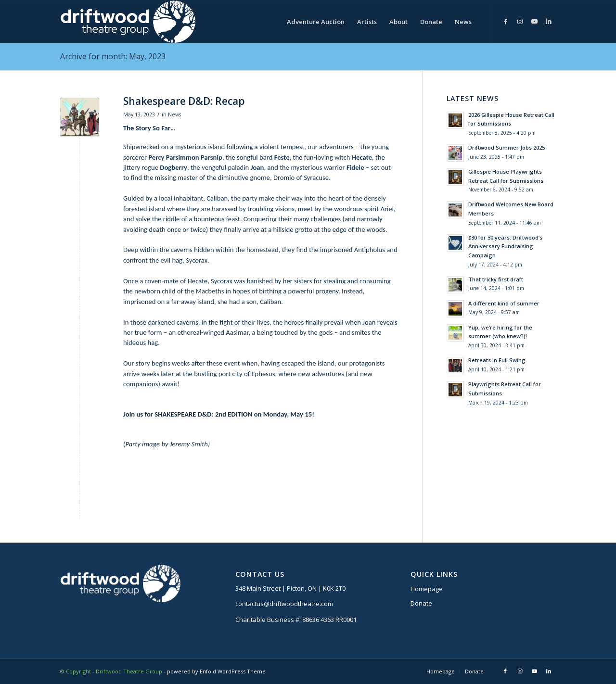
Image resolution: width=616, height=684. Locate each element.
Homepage (427, 589)
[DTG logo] (128, 22)
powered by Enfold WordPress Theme (216, 671)
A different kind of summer (504, 303)
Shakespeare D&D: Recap (184, 101)
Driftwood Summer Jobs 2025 (507, 147)
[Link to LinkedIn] (549, 21)
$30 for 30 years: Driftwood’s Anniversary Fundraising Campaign (505, 247)
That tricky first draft (496, 279)
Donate (421, 603)
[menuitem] (316, 22)
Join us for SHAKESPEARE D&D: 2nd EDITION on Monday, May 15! (219, 414)
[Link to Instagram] (520, 21)
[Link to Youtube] (534, 21)
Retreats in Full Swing (497, 360)
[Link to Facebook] (505, 21)
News (174, 114)
